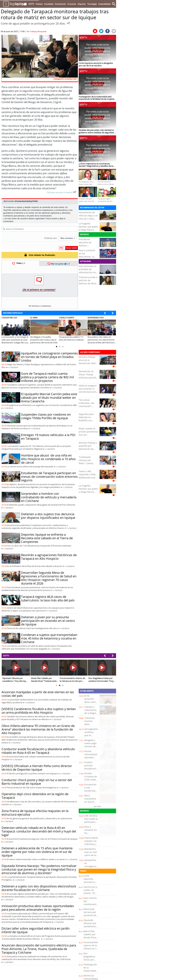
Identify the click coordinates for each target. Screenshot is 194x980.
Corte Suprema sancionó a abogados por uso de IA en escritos (91, 884)
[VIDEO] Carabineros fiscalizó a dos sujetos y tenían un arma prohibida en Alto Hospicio (39, 711)
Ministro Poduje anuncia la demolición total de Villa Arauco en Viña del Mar (88, 363)
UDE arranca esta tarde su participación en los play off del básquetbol (91, 823)
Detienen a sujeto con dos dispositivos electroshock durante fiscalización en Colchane (39, 888)
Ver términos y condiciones (40, 306)
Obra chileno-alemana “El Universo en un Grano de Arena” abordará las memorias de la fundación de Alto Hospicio (38, 729)
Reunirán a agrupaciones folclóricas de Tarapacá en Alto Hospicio (49, 557)
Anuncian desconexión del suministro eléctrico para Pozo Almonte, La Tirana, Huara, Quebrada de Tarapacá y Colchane (39, 949)
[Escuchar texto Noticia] (74, 192)
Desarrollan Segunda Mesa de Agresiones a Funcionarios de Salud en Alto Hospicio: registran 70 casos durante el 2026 (49, 578)
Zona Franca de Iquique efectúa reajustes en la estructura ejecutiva (35, 813)
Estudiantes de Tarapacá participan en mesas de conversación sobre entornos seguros (49, 477)
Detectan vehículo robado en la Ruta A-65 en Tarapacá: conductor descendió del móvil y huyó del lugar (39, 831)
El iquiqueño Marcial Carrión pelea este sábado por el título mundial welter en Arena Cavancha (49, 398)
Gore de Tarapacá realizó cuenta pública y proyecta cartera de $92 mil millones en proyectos (47, 377)
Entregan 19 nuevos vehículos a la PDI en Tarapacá (48, 437)
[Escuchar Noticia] (68, 23)
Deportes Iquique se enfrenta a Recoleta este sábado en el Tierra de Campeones (47, 538)
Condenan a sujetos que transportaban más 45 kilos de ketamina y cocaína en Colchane (49, 638)
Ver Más (97, 806)
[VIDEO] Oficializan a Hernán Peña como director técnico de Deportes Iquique (37, 768)
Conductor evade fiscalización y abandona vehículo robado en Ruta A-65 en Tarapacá (38, 751)
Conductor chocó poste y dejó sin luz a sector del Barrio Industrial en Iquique (37, 782)
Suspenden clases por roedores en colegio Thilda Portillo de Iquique (46, 416)
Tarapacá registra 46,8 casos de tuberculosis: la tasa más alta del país (48, 598)
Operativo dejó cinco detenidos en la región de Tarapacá (35, 796)
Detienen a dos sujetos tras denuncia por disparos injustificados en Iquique (48, 516)
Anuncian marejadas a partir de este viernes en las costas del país (38, 694)
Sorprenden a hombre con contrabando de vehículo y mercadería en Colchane (49, 497)
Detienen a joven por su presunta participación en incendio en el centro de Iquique (48, 621)
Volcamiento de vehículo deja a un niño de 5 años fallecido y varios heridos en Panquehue (88, 220)
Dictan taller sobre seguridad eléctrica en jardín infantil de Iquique (36, 930)
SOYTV (6, 656)
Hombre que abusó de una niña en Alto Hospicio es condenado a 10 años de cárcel (48, 459)
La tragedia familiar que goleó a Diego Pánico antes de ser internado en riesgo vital (88, 231)
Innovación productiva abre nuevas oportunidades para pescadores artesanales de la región (38, 908)
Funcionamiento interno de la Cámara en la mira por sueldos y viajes (92, 950)
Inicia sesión (52, 218)
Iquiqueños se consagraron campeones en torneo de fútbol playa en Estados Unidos (49, 357)
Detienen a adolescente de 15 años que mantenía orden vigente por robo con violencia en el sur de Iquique (37, 852)
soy (13, 367)
